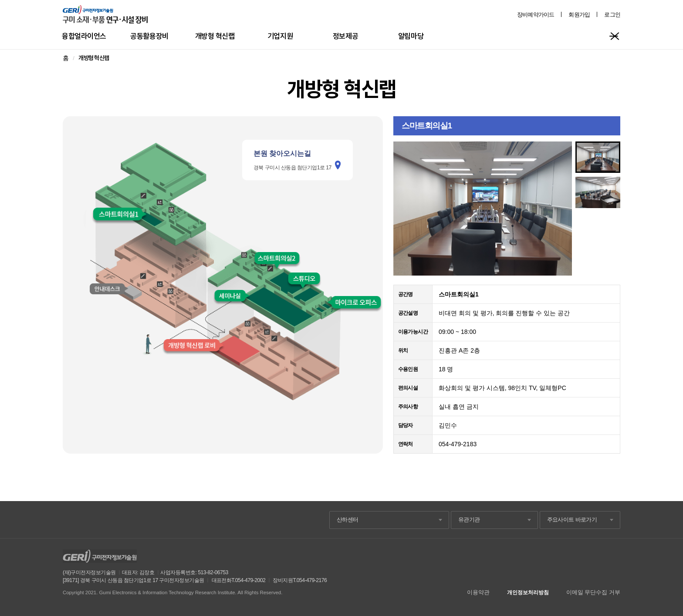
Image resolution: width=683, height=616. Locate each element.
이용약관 (478, 592)
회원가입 (579, 15)
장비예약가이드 (536, 15)
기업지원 (280, 36)
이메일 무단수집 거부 (593, 592)
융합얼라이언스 (84, 36)
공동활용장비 (149, 36)
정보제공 (345, 36)
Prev (405, 209)
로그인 (612, 15)
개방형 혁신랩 (215, 36)
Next (561, 209)
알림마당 (411, 36)
